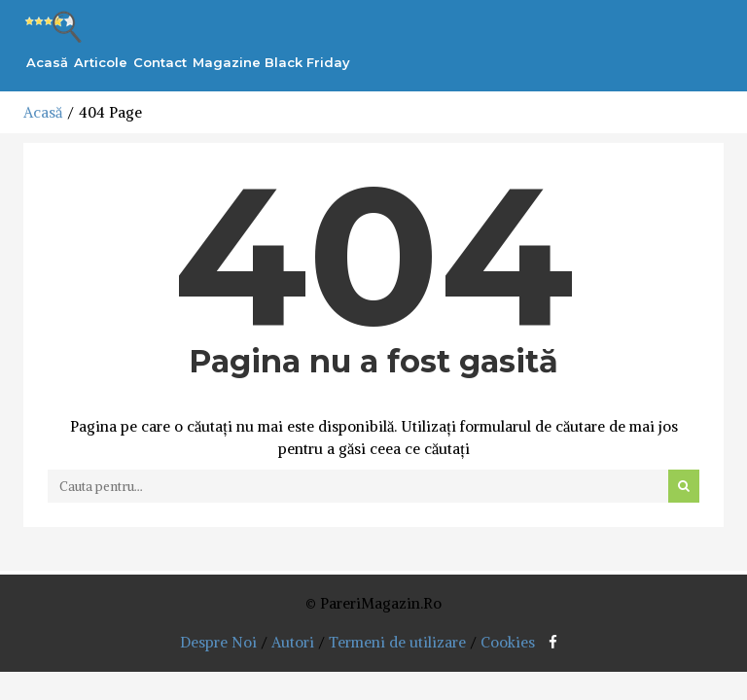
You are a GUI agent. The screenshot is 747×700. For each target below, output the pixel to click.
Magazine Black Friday (271, 62)
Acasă (47, 62)
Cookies (508, 642)
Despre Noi (218, 642)
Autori (293, 642)
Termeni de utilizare (397, 642)
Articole (101, 62)
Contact (160, 62)
